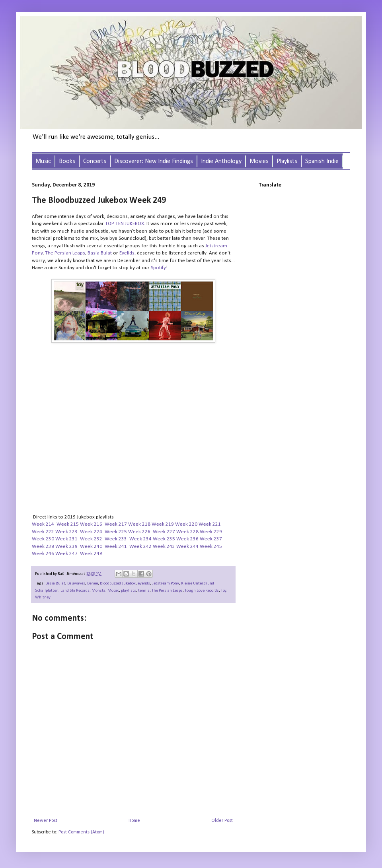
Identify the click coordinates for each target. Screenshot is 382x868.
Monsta (98, 591)
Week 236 (187, 539)
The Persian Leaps (167, 591)
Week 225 (116, 532)
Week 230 (43, 539)
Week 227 (164, 532)
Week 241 (116, 547)
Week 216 (91, 524)
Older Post (222, 821)
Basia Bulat (55, 584)
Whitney (43, 597)
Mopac (113, 591)
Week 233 (116, 539)
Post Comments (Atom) (81, 832)
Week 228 (187, 532)
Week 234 (140, 539)
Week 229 (211, 532)
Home (134, 821)
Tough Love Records (202, 591)
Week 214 (43, 524)
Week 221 (210, 524)
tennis (144, 591)
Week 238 (43, 547)
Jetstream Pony (166, 584)
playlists (129, 591)
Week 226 (139, 532)
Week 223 (66, 532)
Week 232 (91, 539)
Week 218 (139, 524)
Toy (224, 591)
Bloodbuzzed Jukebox (118, 584)
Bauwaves (76, 584)
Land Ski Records (75, 591)
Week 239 (66, 547)
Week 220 (186, 524)
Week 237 (211, 539)
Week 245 (211, 547)
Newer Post (46, 821)
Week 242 (140, 547)
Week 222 (43, 532)
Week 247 (66, 554)
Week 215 (68, 524)
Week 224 (91, 532)
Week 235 (164, 539)
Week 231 (66, 539)
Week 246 (43, 554)
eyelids (144, 584)
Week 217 (116, 524)
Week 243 (164, 547)
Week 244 (187, 547)
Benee (93, 584)
